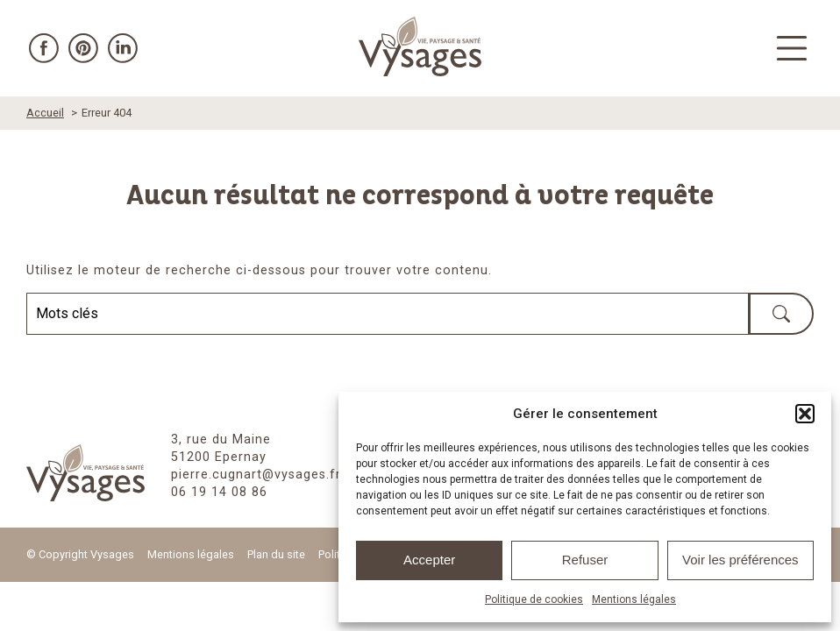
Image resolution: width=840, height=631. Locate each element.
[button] (805, 414)
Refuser (585, 560)
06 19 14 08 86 (219, 492)
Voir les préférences (740, 560)
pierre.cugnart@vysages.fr (256, 475)
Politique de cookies (534, 599)
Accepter (429, 560)
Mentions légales (634, 599)
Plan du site (276, 554)
